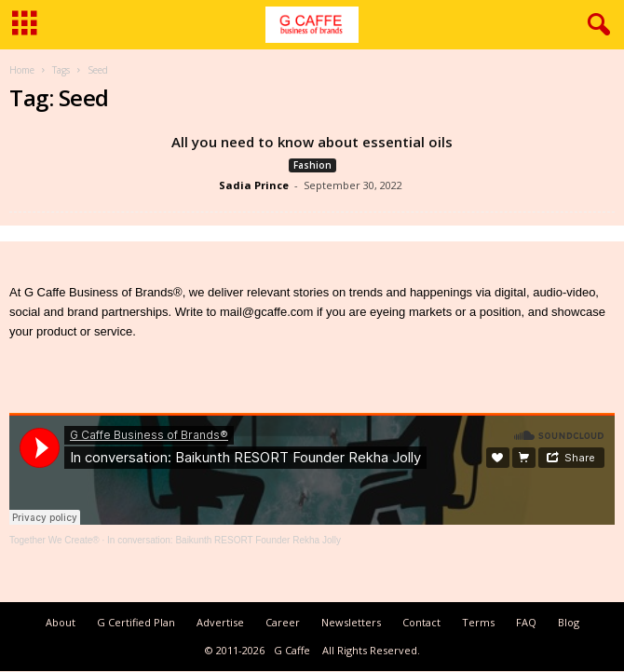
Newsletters (351, 622)
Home (22, 70)
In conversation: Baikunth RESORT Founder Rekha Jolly (224, 540)
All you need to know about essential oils (312, 142)
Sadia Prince (254, 185)
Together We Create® (54, 540)
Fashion (312, 165)
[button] (595, 25)
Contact (421, 622)
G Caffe (292, 650)
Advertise (220, 622)
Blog (569, 622)
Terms (478, 622)
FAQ (526, 622)
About (61, 622)
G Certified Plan (136, 622)
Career (283, 622)
